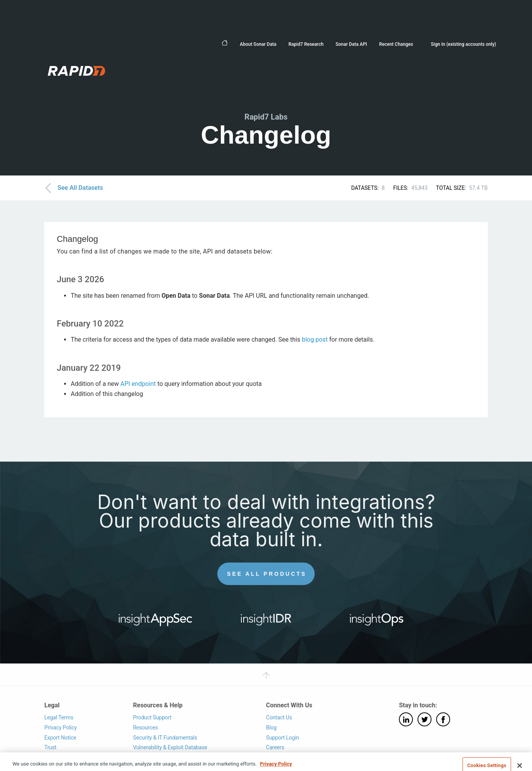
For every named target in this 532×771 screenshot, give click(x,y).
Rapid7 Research (306, 44)
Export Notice (60, 738)
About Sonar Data (258, 44)
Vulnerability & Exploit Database (170, 747)
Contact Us (279, 717)
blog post (315, 339)
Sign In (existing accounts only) (463, 44)
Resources (146, 728)
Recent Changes (396, 44)
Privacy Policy (61, 728)
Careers (275, 747)
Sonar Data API (351, 44)
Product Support (152, 717)
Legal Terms (59, 717)
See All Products (267, 574)
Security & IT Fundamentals (165, 738)
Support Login (282, 738)
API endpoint (138, 384)
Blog (271, 728)
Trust (50, 747)
